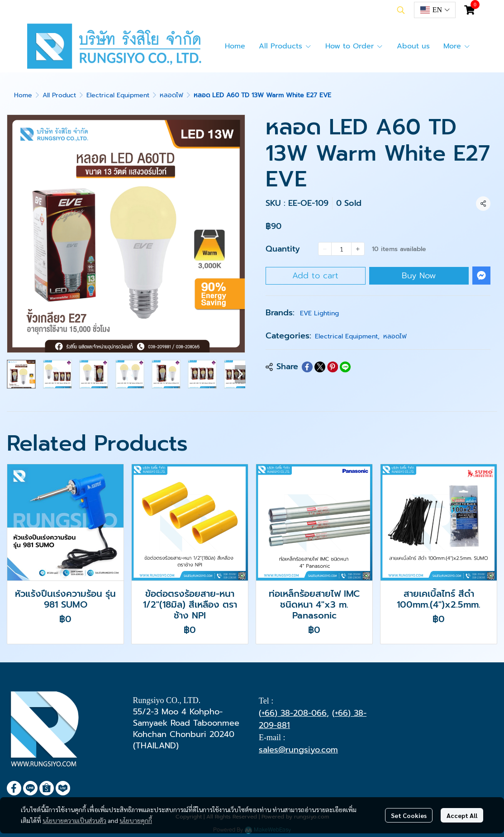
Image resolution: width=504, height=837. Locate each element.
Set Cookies (409, 815)
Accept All (462, 815)
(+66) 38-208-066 (293, 713)
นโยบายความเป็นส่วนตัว (74, 820)
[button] (401, 10)
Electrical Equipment (118, 95)
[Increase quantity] (358, 249)
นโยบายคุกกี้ (136, 820)
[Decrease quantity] (325, 249)
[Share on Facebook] (307, 367)
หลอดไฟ (171, 95)
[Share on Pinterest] (333, 367)
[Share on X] (320, 367)
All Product (59, 95)
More (457, 46)
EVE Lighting (319, 313)
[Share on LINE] (345, 367)
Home (23, 95)
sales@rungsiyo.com (298, 750)
